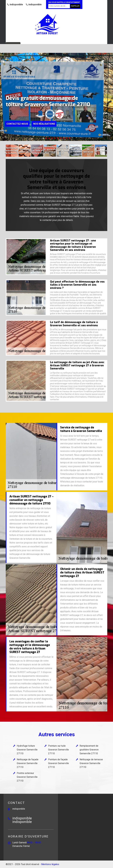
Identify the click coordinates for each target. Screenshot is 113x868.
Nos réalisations (44, 124)
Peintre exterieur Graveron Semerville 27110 (27, 777)
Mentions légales (50, 864)
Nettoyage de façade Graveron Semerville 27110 (28, 763)
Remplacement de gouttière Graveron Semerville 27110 (89, 750)
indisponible (15, 4)
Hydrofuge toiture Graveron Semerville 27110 (27, 750)
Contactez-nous (17, 124)
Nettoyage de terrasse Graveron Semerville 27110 (91, 763)
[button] (43, 138)
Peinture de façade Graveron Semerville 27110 (58, 763)
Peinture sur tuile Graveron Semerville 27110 (58, 750)
